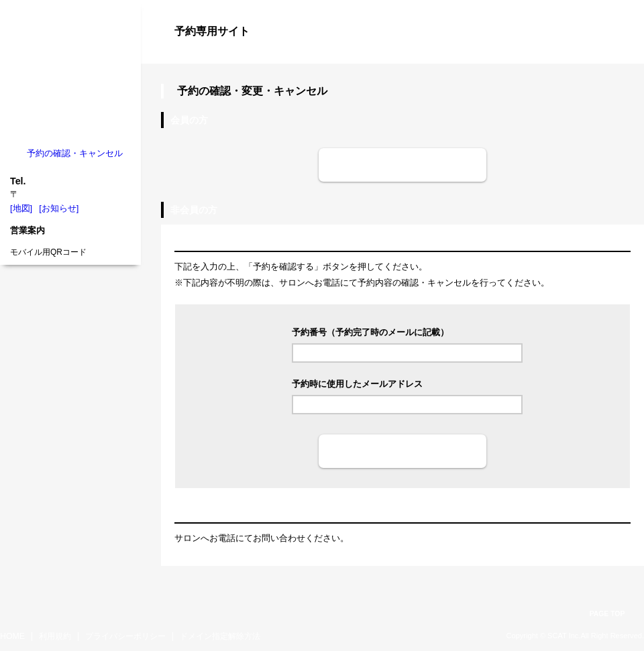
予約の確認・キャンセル (75, 153)
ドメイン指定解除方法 (220, 636)
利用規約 (55, 636)
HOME (12, 636)
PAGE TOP (607, 614)
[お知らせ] (59, 208)
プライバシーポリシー (125, 636)
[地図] (21, 208)
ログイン (617, 55)
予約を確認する (402, 451)
